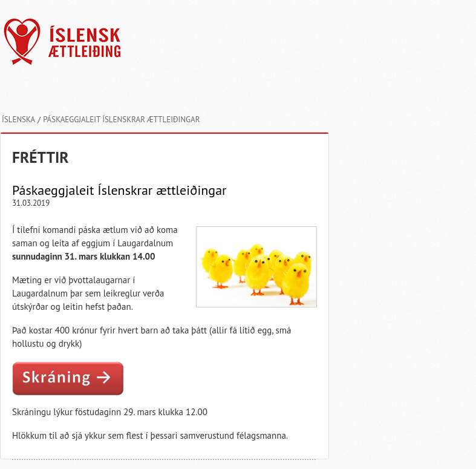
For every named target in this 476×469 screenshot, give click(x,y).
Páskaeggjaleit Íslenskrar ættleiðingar (121, 120)
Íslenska (18, 120)
